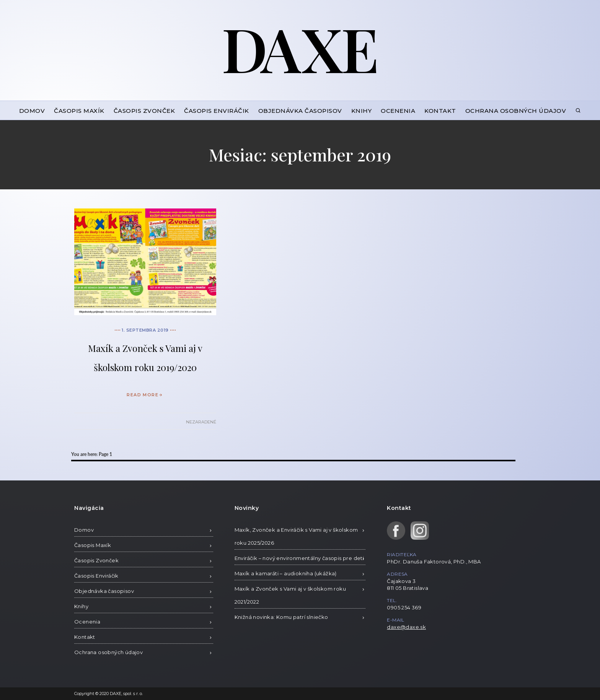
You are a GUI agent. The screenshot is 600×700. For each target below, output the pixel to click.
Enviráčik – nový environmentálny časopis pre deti (299, 558)
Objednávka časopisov (300, 111)
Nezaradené (201, 422)
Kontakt (440, 111)
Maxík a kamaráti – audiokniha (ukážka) (286, 573)
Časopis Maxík (79, 111)
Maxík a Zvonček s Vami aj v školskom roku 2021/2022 (290, 595)
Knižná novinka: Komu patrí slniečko (281, 617)
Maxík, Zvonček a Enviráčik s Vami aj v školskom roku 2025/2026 (296, 536)
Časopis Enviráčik (217, 111)
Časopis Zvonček (144, 111)
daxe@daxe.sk (406, 627)
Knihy (362, 111)
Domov (32, 111)
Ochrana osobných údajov (516, 111)
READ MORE (145, 395)
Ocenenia (398, 111)
